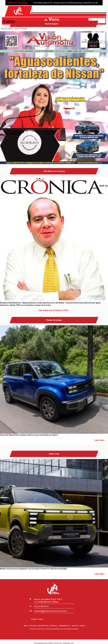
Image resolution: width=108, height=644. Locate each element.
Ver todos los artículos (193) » (54, 310)
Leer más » (100, 440)
